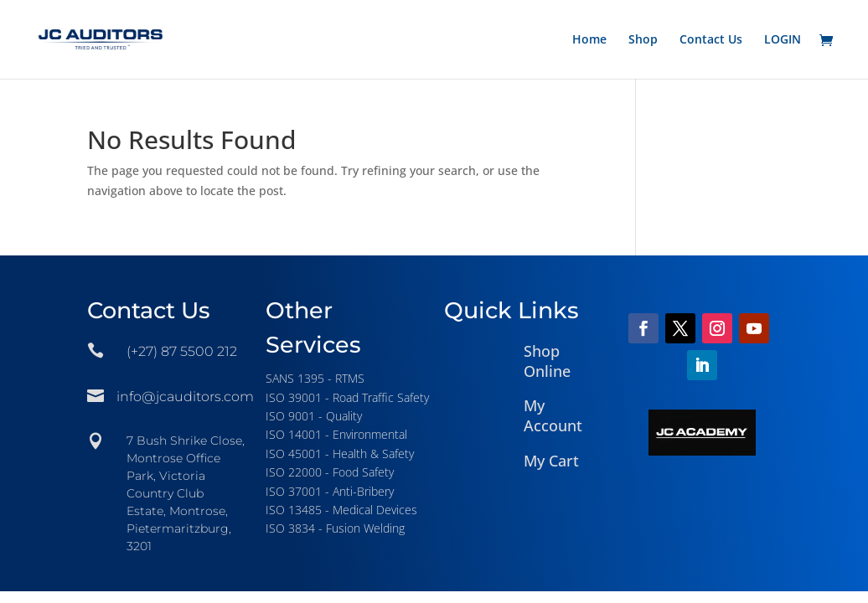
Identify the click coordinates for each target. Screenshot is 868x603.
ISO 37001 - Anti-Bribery (330, 491)
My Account (553, 415)
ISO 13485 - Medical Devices (341, 510)
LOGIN (783, 40)
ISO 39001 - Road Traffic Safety (347, 397)
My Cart (551, 461)
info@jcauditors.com (185, 397)
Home (589, 40)
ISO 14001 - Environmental (336, 434)
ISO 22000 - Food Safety (330, 472)
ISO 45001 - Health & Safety (340, 454)
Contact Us (711, 40)
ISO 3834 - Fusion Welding (335, 528)
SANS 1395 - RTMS (315, 378)
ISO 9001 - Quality (314, 416)
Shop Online (547, 361)
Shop (643, 40)
